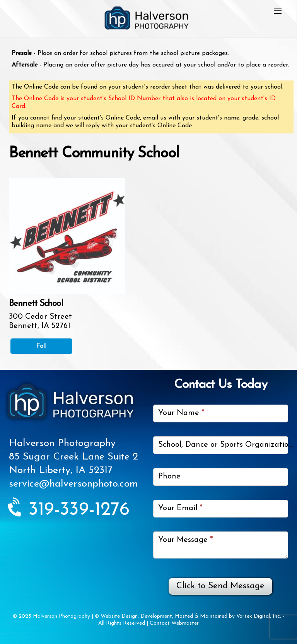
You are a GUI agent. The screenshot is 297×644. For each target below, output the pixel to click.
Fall (41, 346)
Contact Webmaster (174, 623)
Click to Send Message (220, 586)
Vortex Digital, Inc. (259, 616)
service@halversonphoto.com (73, 484)
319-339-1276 (69, 510)
